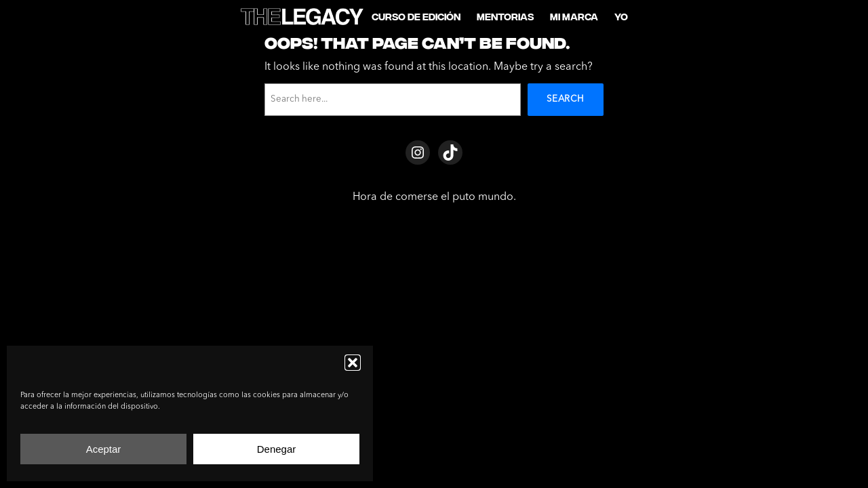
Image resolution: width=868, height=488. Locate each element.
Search (566, 99)
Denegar (277, 449)
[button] (353, 363)
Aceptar (104, 449)
